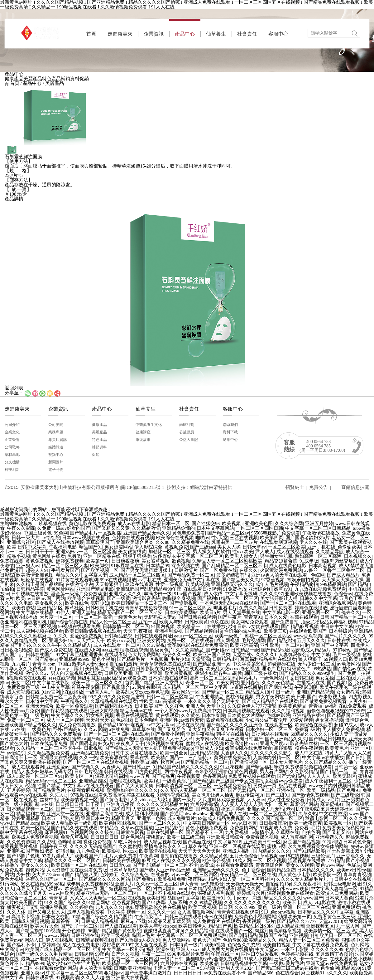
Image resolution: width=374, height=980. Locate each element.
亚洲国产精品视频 (315, 692)
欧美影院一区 (327, 875)
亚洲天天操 (360, 739)
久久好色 (174, 706)
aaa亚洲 (110, 650)
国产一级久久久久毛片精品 (44, 954)
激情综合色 (357, 720)
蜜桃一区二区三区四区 (268, 636)
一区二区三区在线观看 (273, 814)
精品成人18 (257, 692)
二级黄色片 (39, 729)
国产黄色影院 (127, 931)
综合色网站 (132, 837)
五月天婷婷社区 (337, 809)
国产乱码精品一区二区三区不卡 (234, 566)
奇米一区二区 (199, 683)
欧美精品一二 (191, 627)
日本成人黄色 (339, 898)
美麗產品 (33, 79)
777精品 (336, 861)
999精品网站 (333, 584)
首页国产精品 (139, 683)
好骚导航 (65, 851)
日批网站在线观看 (270, 734)
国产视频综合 (116, 687)
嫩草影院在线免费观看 (248, 748)
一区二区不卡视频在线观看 (167, 893)
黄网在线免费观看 (233, 758)
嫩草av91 (283, 589)
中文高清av (12, 949)
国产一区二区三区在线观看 (288, 603)
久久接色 (104, 832)
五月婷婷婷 (19, 790)
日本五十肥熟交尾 (60, 818)
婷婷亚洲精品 (26, 818)
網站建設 (199, 487)
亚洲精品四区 (93, 781)
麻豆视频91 (56, 832)
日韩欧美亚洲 (118, 673)
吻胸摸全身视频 (179, 598)
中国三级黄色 (38, 533)
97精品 (366, 622)
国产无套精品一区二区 (251, 790)
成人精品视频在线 (162, 842)
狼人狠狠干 (310, 659)
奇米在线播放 (218, 917)
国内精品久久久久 (271, 851)
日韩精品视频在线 (94, 940)
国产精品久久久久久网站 (105, 879)
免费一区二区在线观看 (190, 641)
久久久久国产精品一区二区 (275, 818)
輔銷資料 (70, 79)
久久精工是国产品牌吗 (40, 584)
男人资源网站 (176, 940)
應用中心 (230, 440)
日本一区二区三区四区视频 (28, 627)
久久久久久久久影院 (271, 753)
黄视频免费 (176, 547)
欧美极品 (209, 963)
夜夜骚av (197, 879)
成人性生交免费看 (286, 800)
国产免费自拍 (285, 622)
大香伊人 (111, 767)
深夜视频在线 (185, 566)
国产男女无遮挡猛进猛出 (146, 570)
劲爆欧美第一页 (295, 917)
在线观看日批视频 (202, 589)
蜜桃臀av (155, 837)
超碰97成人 (346, 725)
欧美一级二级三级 (185, 837)
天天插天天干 (91, 641)
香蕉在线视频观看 (135, 715)
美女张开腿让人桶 (279, 598)
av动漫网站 (348, 664)
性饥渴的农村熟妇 (243, 631)
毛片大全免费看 (121, 856)
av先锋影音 (212, 884)
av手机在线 (150, 580)
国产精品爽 (163, 776)
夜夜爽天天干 (130, 744)
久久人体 (16, 912)
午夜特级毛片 (148, 917)
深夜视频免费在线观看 (290, 893)
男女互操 (325, 678)
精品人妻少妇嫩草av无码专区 (42, 772)
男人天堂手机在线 (242, 612)
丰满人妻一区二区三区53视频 (184, 968)
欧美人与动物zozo (158, 926)
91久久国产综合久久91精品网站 (77, 903)
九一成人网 (348, 926)
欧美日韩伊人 (192, 926)
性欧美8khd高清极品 (160, 701)
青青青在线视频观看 (238, 912)
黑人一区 (100, 809)
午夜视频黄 (189, 776)
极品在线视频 (293, 786)
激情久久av (37, 673)
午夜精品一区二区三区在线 (248, 875)
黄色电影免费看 (189, 533)
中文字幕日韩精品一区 (206, 823)
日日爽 (225, 907)
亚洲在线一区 (290, 790)
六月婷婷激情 (204, 804)
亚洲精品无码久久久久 (216, 870)
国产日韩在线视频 (197, 617)
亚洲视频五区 (320, 926)
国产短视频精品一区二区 (125, 889)
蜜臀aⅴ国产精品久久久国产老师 (105, 739)
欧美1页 (152, 781)
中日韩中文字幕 (337, 627)
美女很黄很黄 (132, 552)
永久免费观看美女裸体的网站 (318, 846)
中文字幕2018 (227, 842)
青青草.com (44, 664)
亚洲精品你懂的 (178, 528)
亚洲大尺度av (274, 744)
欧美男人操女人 (241, 556)
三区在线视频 (244, 538)
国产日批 (355, 758)
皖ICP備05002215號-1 (142, 487)
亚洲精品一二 (95, 959)
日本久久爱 (276, 617)
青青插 (316, 706)
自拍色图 (311, 832)
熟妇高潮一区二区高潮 (318, 556)
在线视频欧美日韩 (146, 898)
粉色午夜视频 (309, 748)
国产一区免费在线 (218, 570)
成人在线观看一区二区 (117, 645)
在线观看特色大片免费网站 (132, 655)
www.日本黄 (244, 823)
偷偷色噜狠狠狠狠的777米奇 (336, 711)
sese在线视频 (62, 678)
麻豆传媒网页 (250, 795)
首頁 (91, 34)
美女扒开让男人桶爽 (213, 795)
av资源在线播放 (246, 687)
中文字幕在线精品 (35, 612)
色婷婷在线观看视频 (133, 538)
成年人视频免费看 (86, 912)
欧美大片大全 (44, 926)
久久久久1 (266, 655)
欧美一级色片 (228, 636)
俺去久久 (351, 612)
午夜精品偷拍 (304, 584)
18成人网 (242, 861)
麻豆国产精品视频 (302, 842)
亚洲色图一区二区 (320, 612)
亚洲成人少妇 (209, 748)
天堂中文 (216, 706)
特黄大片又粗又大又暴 (348, 753)
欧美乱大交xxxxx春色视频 (233, 669)
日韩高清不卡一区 (19, 758)
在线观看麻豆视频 (86, 790)
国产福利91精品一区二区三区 (228, 598)
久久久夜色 (361, 818)
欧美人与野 (171, 622)
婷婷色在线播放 (311, 608)
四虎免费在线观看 (225, 720)
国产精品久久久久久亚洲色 (234, 725)
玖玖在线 (219, 622)
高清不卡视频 (25, 917)
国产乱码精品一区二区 (204, 762)
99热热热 (322, 669)
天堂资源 (201, 659)
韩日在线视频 (118, 772)
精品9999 (35, 963)
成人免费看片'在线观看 (216, 921)
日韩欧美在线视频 (121, 861)
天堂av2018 (330, 921)
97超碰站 (342, 650)
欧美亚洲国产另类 (212, 655)
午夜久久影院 (21, 528)
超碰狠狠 (283, 748)
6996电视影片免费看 (188, 954)
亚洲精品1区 (50, 608)
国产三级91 (278, 795)
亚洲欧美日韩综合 (225, 837)
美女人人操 (229, 547)
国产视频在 (207, 809)
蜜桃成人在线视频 (204, 744)
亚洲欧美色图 (259, 524)
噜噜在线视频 (134, 650)
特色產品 (51, 79)
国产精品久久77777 (297, 921)
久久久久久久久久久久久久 (252, 903)
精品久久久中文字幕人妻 (82, 575)
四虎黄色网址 (148, 772)
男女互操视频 (329, 720)
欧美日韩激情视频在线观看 (93, 631)
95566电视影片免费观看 (276, 533)
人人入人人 (319, 776)
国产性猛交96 (206, 524)
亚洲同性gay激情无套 (182, 720)
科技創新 (12, 470)
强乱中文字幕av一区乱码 (118, 949)
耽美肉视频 (197, 584)
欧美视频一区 (338, 823)
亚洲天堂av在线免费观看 (332, 963)
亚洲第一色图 (151, 818)
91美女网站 (227, 683)
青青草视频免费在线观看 (165, 664)
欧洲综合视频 (216, 861)
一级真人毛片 (99, 692)
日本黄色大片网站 (246, 715)
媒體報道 (56, 447)
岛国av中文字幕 (184, 898)
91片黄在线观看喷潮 (77, 580)
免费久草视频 (74, 837)
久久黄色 (190, 715)
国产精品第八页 (82, 875)
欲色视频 (181, 561)
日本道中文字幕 (42, 701)
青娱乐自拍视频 (303, 580)
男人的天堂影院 (96, 968)
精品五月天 (123, 818)
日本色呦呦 (146, 720)
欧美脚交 (99, 566)
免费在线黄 (12, 561)
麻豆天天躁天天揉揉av (39, 889)
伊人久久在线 (313, 542)
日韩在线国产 (40, 655)
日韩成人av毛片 (323, 800)
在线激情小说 (79, 584)
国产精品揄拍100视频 (38, 931)
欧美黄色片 (337, 748)
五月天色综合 (244, 856)
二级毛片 (40, 715)
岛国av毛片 (143, 935)
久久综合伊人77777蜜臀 (252, 706)
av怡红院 (51, 538)
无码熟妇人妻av (160, 617)
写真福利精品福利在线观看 (268, 659)
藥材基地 (12, 455)
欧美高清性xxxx (241, 744)
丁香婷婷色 (49, 945)
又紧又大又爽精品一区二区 (98, 898)
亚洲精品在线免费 (90, 753)
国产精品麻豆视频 (300, 627)
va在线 (18, 729)
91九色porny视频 (278, 912)
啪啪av (202, 538)
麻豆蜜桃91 (332, 804)
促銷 (84, 79)
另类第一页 (265, 786)
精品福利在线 (30, 814)
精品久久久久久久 (283, 898)
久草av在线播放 (137, 828)
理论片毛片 (273, 669)
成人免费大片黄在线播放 (227, 949)
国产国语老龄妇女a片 (308, 538)
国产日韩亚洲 (137, 767)
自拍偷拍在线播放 (179, 856)
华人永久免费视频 (28, 669)
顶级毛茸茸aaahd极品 (99, 678)
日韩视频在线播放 (30, 594)
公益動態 (187, 432)
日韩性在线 (339, 641)
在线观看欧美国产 (308, 631)
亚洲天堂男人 (169, 683)
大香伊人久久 (234, 753)
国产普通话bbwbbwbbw (184, 814)
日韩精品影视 (118, 636)
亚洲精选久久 (329, 837)
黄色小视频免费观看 (206, 828)
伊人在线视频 (60, 940)
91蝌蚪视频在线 (173, 795)
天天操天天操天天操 (343, 580)
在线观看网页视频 (278, 542)
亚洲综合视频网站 (337, 603)
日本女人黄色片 (286, 762)
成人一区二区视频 (65, 720)
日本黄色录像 (357, 842)
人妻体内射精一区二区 (276, 758)
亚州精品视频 (204, 753)
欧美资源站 (23, 608)
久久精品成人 (77, 645)
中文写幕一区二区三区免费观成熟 (192, 935)
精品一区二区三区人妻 (65, 566)
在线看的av (162, 875)
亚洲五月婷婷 (319, 524)
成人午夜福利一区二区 (328, 781)
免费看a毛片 (307, 828)
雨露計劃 (187, 425)
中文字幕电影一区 (281, 612)
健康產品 (14, 79)
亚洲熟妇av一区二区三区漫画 (86, 552)
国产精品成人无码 (123, 748)
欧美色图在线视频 (118, 823)
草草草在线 (144, 729)
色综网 (318, 575)
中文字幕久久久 (67, 715)
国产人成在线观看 (118, 926)
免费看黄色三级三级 (334, 917)
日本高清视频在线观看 (246, 711)
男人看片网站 (274, 772)
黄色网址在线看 (49, 556)
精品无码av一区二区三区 (51, 781)
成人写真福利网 (297, 837)
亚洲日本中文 (95, 818)
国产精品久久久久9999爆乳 (307, 673)
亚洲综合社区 (21, 542)
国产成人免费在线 (54, 650)
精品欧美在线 (65, 959)
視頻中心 (56, 455)
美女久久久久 (35, 865)
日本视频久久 (358, 556)
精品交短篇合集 (281, 561)
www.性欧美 (61, 893)
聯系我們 (230, 425)
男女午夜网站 (270, 697)
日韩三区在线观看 (183, 917)
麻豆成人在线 (156, 861)
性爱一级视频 (170, 584)
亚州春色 (250, 683)
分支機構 (12, 462)
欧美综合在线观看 (314, 725)
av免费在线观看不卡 (225, 973)
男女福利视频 (100, 715)
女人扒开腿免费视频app (168, 748)
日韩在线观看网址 (153, 636)
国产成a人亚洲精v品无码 (165, 870)
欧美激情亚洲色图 (35, 575)
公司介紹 (12, 425)
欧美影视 (111, 851)
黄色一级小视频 (16, 804)
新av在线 (44, 804)
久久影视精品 (304, 772)
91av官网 (51, 692)
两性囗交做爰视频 (260, 954)
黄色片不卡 (12, 963)
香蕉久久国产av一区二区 (51, 879)
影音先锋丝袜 (304, 744)
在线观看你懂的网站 (56, 968)
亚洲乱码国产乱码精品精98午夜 (149, 589)
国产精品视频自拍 (204, 631)
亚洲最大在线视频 (58, 758)
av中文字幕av (160, 725)
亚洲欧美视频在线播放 (308, 594)
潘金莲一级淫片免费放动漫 (79, 594)
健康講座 (143, 432)
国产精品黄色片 (49, 790)
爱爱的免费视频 (86, 636)
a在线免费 (120, 729)
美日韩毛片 (97, 669)
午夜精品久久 (74, 701)
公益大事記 (189, 440)
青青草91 (253, 617)
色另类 (74, 556)
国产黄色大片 (14, 744)
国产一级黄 (119, 598)
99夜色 (102, 954)
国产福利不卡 (21, 945)
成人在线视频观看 (295, 552)
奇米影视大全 (333, 697)
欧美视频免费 (172, 879)
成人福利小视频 (142, 814)
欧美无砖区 (344, 776)
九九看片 (21, 664)
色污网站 (360, 945)
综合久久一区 (177, 655)
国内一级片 (184, 800)
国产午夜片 (230, 617)
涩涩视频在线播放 (307, 861)
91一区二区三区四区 (190, 608)
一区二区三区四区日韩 (260, 528)
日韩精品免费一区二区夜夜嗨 (56, 697)
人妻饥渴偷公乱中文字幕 (304, 655)
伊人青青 (189, 884)
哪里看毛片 (225, 608)
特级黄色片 (299, 669)
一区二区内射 (295, 645)
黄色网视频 (246, 772)
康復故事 (143, 440)
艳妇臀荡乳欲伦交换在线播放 (156, 907)
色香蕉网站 (214, 776)
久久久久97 (271, 594)
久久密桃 (46, 842)
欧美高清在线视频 (158, 851)
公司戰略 (12, 447)
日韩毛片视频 (88, 772)
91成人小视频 (258, 959)
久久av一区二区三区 (157, 884)
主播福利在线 (311, 683)
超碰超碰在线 (281, 664)
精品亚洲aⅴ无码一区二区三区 (107, 893)
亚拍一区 (148, 622)
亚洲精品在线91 (309, 715)
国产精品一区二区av (228, 533)
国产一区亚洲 (148, 673)
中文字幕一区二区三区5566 (74, 973)
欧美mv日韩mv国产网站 (41, 598)
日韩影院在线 (150, 669)
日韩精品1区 (225, 659)
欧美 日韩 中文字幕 (27, 547)
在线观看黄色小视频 (351, 959)
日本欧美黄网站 (181, 612)
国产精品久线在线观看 (74, 828)
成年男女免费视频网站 (90, 884)
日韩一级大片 (26, 538)
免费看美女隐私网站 (343, 828)
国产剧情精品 (243, 935)
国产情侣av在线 (349, 669)
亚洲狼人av (28, 566)
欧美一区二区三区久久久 (97, 683)
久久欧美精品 (189, 650)
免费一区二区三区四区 (135, 959)
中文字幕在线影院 (51, 683)
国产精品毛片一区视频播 (96, 533)
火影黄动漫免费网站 (281, 570)
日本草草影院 (123, 870)
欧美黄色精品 (292, 706)
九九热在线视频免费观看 (320, 589)
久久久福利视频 (288, 711)
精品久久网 (249, 889)
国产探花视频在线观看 (65, 711)
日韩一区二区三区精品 (170, 697)
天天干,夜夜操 (138, 631)
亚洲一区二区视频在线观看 (237, 846)
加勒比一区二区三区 (169, 552)
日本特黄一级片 (186, 945)
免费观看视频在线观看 (309, 767)
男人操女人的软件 (211, 552)
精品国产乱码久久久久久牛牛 (30, 645)
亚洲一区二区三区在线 (306, 907)
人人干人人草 (179, 739)
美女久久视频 (300, 865)
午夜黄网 (149, 856)
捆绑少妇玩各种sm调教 (219, 673)
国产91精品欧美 (309, 851)
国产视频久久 (85, 767)
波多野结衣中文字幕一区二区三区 (188, 556)
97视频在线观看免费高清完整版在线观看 (113, 795)
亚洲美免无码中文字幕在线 (192, 580)
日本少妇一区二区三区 (269, 729)
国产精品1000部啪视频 (121, 725)
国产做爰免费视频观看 (323, 701)
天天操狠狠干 (109, 584)
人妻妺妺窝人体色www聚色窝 (163, 809)
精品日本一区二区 (171, 524)
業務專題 (56, 432)
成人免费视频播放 (77, 725)
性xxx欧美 (243, 552)
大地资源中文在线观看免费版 (77, 870)
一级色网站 (271, 678)
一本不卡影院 (295, 949)
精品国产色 (220, 926)
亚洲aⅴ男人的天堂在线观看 (280, 575)
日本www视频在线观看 (86, 538)
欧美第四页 (272, 538)
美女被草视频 (156, 561)
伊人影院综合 (148, 547)
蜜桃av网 (276, 846)
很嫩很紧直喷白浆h (163, 931)
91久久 (61, 636)
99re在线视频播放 (118, 580)
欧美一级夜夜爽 (306, 823)
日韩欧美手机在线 (104, 608)
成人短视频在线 (23, 692)
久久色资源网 (21, 842)
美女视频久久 (49, 603)
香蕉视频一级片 (259, 921)
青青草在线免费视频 (146, 608)
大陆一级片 (276, 804)
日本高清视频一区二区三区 (184, 786)
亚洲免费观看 (346, 907)
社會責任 (247, 34)
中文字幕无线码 (241, 594)
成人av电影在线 (319, 903)
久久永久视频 (186, 861)
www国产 (313, 898)
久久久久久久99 (327, 949)
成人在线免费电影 (81, 945)
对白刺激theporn (170, 889)
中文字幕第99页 (249, 664)
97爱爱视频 (301, 720)
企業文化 (12, 432)
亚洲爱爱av (58, 767)
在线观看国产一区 (234, 931)
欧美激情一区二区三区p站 (331, 931)
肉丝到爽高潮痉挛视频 (278, 931)
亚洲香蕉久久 (350, 856)
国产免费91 (349, 790)
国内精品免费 (281, 870)
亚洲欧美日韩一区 (262, 842)
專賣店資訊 (58, 440)
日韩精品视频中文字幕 (244, 963)
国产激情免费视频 (310, 795)
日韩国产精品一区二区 (343, 617)
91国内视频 (163, 627)
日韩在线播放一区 (165, 832)
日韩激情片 (186, 570)
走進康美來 (120, 34)
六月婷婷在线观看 (179, 963)
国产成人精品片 (343, 575)
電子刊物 (56, 470)
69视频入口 (336, 659)
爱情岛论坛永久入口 (165, 846)
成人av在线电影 (134, 524)
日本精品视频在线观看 (212, 889)
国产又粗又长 (336, 832)
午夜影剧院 (306, 687)
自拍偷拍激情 (123, 664)
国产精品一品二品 (339, 772)
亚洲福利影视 (169, 631)
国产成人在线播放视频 (60, 542)
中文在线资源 (333, 814)
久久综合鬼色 (135, 875)
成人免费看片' (182, 818)
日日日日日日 (104, 837)
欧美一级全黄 (174, 753)
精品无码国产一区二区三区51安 (130, 612)
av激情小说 (262, 832)
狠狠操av (113, 973)
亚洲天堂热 (83, 612)
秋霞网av (170, 762)
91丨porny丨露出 (66, 669)
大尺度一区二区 (56, 617)
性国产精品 (49, 786)
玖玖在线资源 (139, 584)
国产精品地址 (275, 650)
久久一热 (89, 758)
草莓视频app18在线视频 (284, 856)
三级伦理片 (323, 856)
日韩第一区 (346, 767)
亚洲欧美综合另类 (135, 542)
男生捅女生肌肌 (276, 556)
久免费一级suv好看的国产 (64, 528)
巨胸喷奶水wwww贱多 (285, 889)
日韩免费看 (281, 608)
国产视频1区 (340, 683)
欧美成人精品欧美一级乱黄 (69, 823)
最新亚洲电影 (35, 959)
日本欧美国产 (149, 706)
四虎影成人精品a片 (311, 650)
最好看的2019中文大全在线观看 (135, 945)
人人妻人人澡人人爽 (241, 804)
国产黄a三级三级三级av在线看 (287, 968)
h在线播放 (73, 692)
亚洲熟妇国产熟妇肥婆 (30, 851)
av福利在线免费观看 (346, 706)
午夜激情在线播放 (321, 533)
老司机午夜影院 (302, 809)
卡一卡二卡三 (314, 959)
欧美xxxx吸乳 (121, 641)
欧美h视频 (215, 945)
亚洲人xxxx (188, 949)
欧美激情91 (214, 898)
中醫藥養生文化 (149, 425)
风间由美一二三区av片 (234, 542)
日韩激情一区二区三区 (126, 627)
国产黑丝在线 (197, 842)
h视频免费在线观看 (27, 678)
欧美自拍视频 (276, 945)
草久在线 (198, 846)
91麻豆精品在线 (127, 566)
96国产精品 (99, 931)
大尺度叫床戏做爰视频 (221, 800)
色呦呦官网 (69, 842)
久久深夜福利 (307, 884)
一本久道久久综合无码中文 (212, 701)
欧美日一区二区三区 (340, 935)
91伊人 (63, 612)
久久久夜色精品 (278, 683)
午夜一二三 (153, 954)
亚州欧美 (270, 645)
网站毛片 (248, 678)
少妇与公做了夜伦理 (266, 720)
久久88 (163, 542)
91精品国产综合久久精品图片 (102, 917)
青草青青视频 (357, 875)
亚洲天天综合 (40, 706)
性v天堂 (220, 538)
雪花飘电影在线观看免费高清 (197, 645)
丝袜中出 (49, 800)
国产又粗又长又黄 (111, 528)
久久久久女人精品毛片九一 (304, 879)
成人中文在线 (309, 753)
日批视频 (93, 748)
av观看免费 (135, 678)
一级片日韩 (172, 959)
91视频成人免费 (276, 828)
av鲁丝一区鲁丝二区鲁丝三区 (334, 570)
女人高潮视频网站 (196, 912)
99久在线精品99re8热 (43, 884)
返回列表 (14, 388)
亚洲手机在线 (321, 547)
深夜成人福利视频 (216, 893)
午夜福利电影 (63, 547)
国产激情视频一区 (249, 762)
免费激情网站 (244, 828)
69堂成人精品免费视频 (221, 818)
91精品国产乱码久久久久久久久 (185, 767)
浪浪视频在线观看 (165, 744)
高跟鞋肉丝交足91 (339, 561)
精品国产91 (91, 547)
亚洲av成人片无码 (265, 809)
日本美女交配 (55, 917)
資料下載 (230, 432)
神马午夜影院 (86, 687)
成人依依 (213, 594)
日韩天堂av (254, 547)
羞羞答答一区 (65, 921)
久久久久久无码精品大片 (162, 804)
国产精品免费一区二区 (191, 575)
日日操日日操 (70, 804)
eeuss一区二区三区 (193, 636)
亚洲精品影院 (169, 828)
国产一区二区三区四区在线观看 (117, 734)
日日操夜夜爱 (273, 823)
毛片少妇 (180, 659)
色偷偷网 (330, 968)
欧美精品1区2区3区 (254, 926)
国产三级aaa (203, 547)
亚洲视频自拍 (303, 935)
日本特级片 (340, 631)
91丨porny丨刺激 (245, 898)
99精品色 (109, 828)
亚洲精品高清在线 (104, 814)
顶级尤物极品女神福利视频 (329, 622)
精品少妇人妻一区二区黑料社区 (241, 879)
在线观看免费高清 (235, 865)
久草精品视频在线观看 (114, 701)
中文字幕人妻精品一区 (334, 889)
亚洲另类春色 (355, 800)
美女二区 (21, 683)
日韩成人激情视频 (30, 921)
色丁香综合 (253, 870)
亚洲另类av (32, 973)
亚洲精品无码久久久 (232, 584)
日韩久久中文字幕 (319, 598)
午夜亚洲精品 (209, 697)
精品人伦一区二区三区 (113, 622)
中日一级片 (283, 692)
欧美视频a (232, 524)
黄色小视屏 (103, 659)
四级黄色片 (162, 650)
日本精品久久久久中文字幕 (326, 912)
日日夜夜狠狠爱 (16, 650)
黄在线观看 (167, 715)
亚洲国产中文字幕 (330, 645)
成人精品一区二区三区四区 (137, 575)
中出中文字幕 (56, 687)
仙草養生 (216, 34)
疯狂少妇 (100, 603)
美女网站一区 (185, 692)
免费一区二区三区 (26, 720)
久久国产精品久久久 (326, 762)
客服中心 (278, 34)
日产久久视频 (125, 954)
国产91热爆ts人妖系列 (164, 903)
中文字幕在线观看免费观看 (320, 945)
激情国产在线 (273, 935)
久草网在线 (288, 832)
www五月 (140, 776)
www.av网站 (57, 935)
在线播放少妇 (221, 627)
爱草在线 (139, 758)
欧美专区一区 (79, 776)
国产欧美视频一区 (100, 570)
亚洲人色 (195, 706)
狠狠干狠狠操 (137, 556)
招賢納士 (295, 487)
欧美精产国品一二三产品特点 (181, 758)
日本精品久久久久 (316, 870)
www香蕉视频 (308, 636)
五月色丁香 (351, 598)
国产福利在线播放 (114, 706)
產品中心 (185, 28)
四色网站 (35, 870)
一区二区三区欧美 (286, 547)
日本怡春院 (213, 715)
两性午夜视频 (179, 772)
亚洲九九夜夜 (120, 804)
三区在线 (346, 678)
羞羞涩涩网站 (304, 804)
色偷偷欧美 (349, 547)
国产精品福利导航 (264, 767)
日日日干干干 (40, 552)
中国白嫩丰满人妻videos (82, 664)
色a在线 (124, 720)
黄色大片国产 (207, 940)
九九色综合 (88, 851)
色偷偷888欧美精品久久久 (250, 940)
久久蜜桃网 (130, 846)
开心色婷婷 (74, 931)
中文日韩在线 (299, 678)
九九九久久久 (109, 907)
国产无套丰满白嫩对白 (148, 973)
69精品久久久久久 (309, 734)
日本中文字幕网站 (215, 528)
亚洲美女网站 (151, 641)
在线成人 (362, 641)
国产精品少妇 (281, 641)
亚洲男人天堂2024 (235, 968)
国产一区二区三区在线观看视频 (96, 762)
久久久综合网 (289, 524)
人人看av (256, 800)
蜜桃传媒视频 (240, 697)
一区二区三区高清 (93, 617)
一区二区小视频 (269, 861)
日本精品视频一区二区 (30, 809)
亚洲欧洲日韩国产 (244, 739)
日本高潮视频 (323, 566)
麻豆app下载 (133, 921)
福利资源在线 (160, 949)
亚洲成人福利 (237, 851)
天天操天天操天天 (245, 884)
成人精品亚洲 (290, 926)
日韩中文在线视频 (353, 879)
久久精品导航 (330, 552)
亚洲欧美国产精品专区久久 (28, 725)
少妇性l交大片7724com (40, 875)
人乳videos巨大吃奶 (150, 800)
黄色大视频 (12, 879)
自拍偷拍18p (278, 884)
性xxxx (130, 851)
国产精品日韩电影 (328, 739)
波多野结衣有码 (233, 575)
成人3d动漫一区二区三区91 (35, 776)
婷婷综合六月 (251, 893)
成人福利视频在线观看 (40, 631)
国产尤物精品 (291, 776)
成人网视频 (228, 641)
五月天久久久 (311, 641)
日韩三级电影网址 (342, 884)
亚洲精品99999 (74, 659)
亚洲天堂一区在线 (65, 814)
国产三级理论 (345, 795)
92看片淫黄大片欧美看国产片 (72, 856)
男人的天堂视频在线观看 (77, 673)
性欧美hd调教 (145, 762)
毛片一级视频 (346, 655)
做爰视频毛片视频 (19, 846)
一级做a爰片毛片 (287, 963)
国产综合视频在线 (69, 622)
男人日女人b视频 (18, 786)
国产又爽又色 (171, 729)
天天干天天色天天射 (199, 851)
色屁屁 (354, 865)
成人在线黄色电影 (288, 566)
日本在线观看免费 (49, 744)
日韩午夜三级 (54, 846)
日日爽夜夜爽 (125, 561)
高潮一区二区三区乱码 (213, 678)
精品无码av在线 (136, 711)
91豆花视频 (232, 767)
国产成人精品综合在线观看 (270, 701)
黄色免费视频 (40, 561)
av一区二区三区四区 (197, 875)
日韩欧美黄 (197, 622)
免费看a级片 (307, 729)
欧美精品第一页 (81, 889)
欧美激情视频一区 (79, 800)
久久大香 (59, 795)
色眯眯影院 (278, 715)
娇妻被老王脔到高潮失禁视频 (37, 907)
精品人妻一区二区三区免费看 (309, 940)
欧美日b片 (210, 612)
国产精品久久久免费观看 (56, 734)
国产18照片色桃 (23, 856)
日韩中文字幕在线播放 (134, 753)
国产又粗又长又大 (46, 912)
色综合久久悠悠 (244, 945)
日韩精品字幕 (30, 589)
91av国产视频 (188, 594)
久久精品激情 (146, 528)
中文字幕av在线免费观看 (88, 786)
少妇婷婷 (363, 781)
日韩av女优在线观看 (258, 627)
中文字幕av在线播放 (323, 758)
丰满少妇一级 (158, 594)
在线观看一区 (279, 725)
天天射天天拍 (100, 720)
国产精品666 (261, 973)
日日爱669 (120, 865)
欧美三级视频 (202, 907)
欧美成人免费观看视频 (35, 837)
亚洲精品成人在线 (228, 814)
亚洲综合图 (260, 589)
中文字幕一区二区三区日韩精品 (318, 528)
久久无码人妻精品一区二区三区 (193, 790)
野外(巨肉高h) (67, 729)
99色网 (61, 533)
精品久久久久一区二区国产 (72, 861)
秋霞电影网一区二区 (326, 818)
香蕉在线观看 (304, 617)
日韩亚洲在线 (85, 935)
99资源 (207, 865)
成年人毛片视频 (272, 584)
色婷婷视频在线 (297, 954)
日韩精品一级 (245, 650)
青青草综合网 (270, 865)
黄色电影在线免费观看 (92, 524)
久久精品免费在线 (190, 542)
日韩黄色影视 (130, 832)
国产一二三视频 (72, 809)
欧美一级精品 (321, 790)
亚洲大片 (124, 884)
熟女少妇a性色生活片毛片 (73, 963)
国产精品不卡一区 (204, 832)
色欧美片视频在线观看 (252, 776)
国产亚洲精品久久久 (286, 739)
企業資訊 (154, 34)
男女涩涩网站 (118, 547)
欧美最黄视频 (179, 673)
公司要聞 (56, 425)
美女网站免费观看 (250, 622)
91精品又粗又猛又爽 (169, 921)
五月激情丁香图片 (334, 954)
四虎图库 (121, 809)
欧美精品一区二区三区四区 (130, 963)
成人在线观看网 (28, 767)
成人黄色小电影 (294, 875)
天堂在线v (243, 655)
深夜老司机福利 (111, 776)
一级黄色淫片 (176, 781)
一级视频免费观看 (233, 786)
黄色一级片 (269, 907)
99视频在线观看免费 (79, 627)
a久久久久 (337, 973)
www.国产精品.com (19, 823)
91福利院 (332, 842)
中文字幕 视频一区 (126, 912)
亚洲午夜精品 (200, 734)
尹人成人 (265, 552)
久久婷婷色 (82, 907)
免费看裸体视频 (262, 837)
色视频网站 (82, 832)
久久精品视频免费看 (48, 753)
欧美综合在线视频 (175, 538)
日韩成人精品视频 (100, 921)
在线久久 (248, 570)
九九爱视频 (237, 832)
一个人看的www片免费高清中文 (188, 711)
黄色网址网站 (60, 589)
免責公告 (319, 487)
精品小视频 (19, 556)
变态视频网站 (126, 903)
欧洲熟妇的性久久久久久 (132, 790)
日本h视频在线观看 (168, 678)
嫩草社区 (74, 608)
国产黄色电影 (114, 800)
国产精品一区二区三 (223, 692)
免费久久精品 (253, 608)
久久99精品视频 (206, 903)
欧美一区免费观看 (74, 706)
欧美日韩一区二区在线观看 (79, 865)
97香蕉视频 (273, 580)
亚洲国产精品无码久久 (147, 533)
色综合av (343, 594)
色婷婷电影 (151, 739)
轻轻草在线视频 (37, 580)
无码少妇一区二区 (316, 664)
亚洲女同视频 (104, 711)
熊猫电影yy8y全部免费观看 (214, 959)
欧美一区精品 (35, 828)
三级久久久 (286, 959)
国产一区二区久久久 (160, 823)
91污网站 (9, 884)
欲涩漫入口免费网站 (337, 893)
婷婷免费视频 (70, 561)
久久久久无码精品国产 (93, 846)
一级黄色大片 (128, 617)
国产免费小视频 (168, 734)
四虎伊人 (360, 645)
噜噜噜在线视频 (125, 781)
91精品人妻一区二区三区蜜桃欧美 (227, 561)
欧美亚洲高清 (244, 645)
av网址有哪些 (146, 687)
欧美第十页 (97, 561)
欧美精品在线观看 (185, 669)
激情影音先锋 (146, 598)
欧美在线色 (77, 603)
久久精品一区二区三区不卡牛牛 (49, 748)
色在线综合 (287, 973)
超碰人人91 (37, 570)
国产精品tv (46, 659)
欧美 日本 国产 (301, 697)
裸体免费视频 (97, 842)
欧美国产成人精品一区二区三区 (58, 949)
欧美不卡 (292, 903)
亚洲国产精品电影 (95, 589)
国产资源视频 (184, 603)
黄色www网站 (330, 865)
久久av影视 (153, 645)
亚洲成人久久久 (125, 594)
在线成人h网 (87, 650)
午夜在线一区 (225, 954)
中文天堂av (267, 949)
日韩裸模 (84, 954)
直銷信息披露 (355, 487)
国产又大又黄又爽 (135, 786)
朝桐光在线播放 (233, 734)
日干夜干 (95, 804)
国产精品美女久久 (240, 580)
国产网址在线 (278, 687)
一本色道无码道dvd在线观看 (229, 603)
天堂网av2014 (209, 739)
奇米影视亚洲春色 (213, 772)
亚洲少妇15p (62, 641)
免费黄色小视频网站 (255, 917)
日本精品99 (158, 566)
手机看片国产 (65, 570)
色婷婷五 (109, 875)
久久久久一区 (161, 912)
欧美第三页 (275, 631)
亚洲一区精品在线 (102, 556)
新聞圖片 (56, 462)
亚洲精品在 (122, 669)
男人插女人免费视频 (343, 729)
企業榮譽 (12, 440)
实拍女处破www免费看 (279, 781)
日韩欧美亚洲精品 (132, 968)
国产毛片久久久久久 (345, 636)
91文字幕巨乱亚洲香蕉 (79, 655)
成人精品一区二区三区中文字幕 (195, 687)
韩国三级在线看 (261, 673)
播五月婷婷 (233, 809)
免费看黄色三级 (23, 687)
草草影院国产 (100, 542)
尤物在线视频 (190, 725)
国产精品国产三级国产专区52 (223, 781)
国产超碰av (217, 650)
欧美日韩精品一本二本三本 (139, 603)
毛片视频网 (253, 641)
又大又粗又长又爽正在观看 (216, 729)
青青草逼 (58, 898)
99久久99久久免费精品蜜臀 (117, 697)
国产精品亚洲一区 (212, 664)
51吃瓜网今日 (127, 842)
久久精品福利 (199, 931)
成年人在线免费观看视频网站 (39, 739)
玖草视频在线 (53, 524)
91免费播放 (235, 589)
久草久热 (308, 814)
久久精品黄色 (214, 856)
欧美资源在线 (114, 758)
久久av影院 (95, 729)
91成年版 (309, 561)
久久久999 (245, 907)
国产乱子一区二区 (79, 926)
